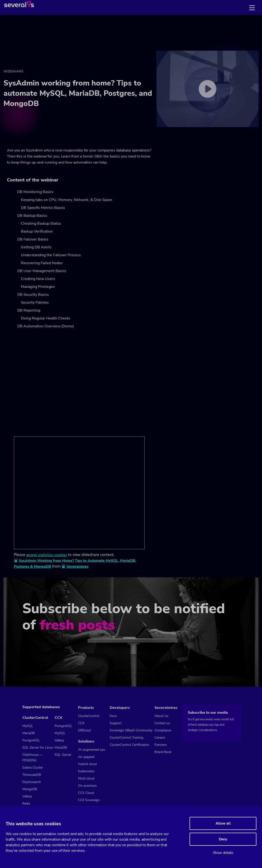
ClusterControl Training (126, 738)
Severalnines (77, 566)
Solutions (86, 741)
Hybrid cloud (87, 764)
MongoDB (30, 789)
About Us (161, 716)
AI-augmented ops (92, 750)
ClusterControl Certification (129, 745)
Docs (113, 716)
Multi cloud (86, 778)
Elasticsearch (32, 782)
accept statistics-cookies (47, 555)
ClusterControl (35, 718)
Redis (26, 804)
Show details (223, 853)
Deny (223, 839)
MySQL (28, 726)
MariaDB (28, 733)
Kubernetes (86, 771)
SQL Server (63, 755)
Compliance (163, 730)
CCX (58, 718)
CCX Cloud (86, 793)
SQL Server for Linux (38, 748)
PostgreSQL (31, 740)
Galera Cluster (33, 768)
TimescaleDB (32, 775)
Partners (161, 745)
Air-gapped (86, 757)
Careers (160, 738)
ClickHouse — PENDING (33, 758)
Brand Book (163, 752)
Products (86, 708)
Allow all (223, 823)
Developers (120, 708)
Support (116, 723)
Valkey (27, 796)
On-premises (87, 786)
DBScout (84, 730)
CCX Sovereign (89, 800)
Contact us (162, 723)
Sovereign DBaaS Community (131, 730)
